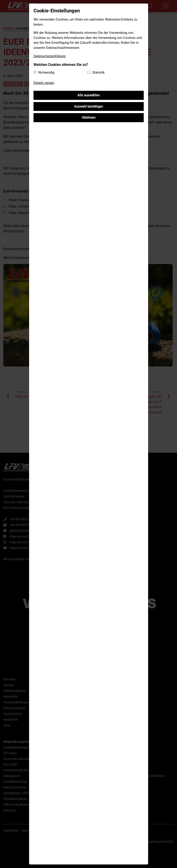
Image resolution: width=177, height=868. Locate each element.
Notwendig (46, 72)
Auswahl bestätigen (88, 106)
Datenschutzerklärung (49, 56)
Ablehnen (89, 118)
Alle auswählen (88, 95)
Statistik (99, 72)
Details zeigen (44, 83)
